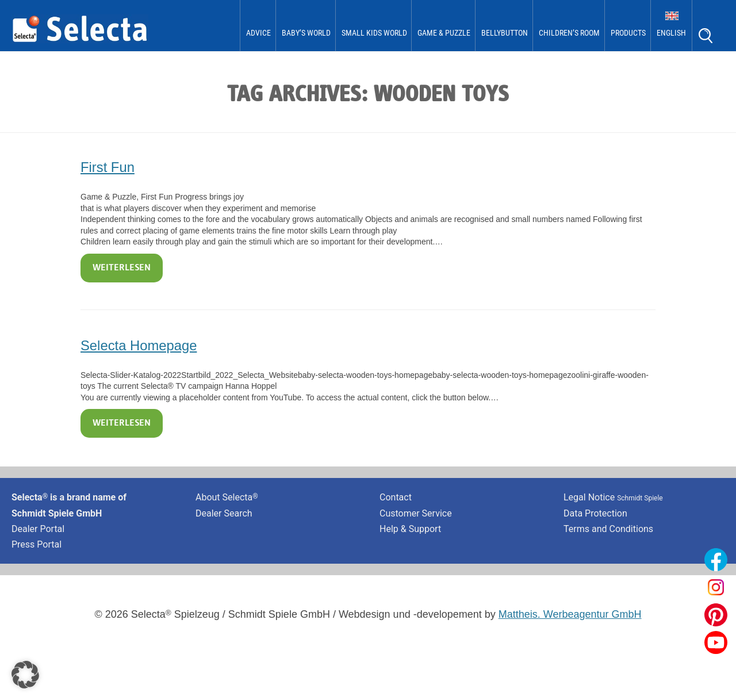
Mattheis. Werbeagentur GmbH (570, 614)
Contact (396, 497)
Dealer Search (224, 513)
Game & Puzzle (444, 33)
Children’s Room (569, 33)
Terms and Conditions (608, 529)
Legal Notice (613, 497)
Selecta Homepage (139, 345)
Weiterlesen (122, 268)
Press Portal (37, 544)
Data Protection (595, 513)
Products (628, 33)
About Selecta (227, 497)
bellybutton (505, 33)
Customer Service (416, 513)
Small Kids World (374, 33)
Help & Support (410, 529)
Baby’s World (306, 33)
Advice (258, 33)
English (671, 33)
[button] (25, 675)
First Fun (108, 167)
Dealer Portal (38, 529)
